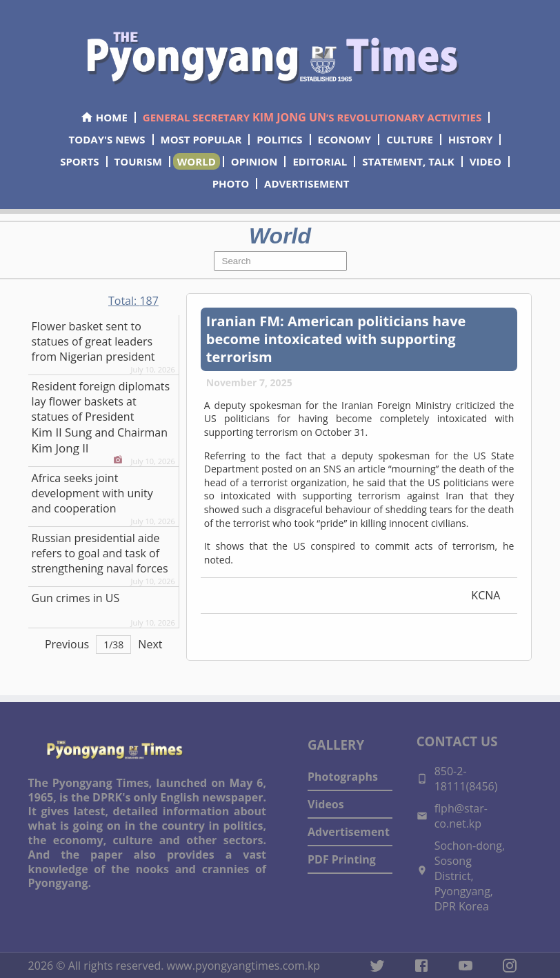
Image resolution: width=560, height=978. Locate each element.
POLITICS (279, 139)
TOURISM (138, 161)
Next (150, 644)
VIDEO (486, 161)
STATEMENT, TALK (408, 161)
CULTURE (410, 139)
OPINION (254, 161)
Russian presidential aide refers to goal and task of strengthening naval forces (100, 553)
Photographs (343, 777)
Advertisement (349, 832)
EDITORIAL (320, 161)
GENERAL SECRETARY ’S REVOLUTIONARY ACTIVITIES (312, 117)
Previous (67, 644)
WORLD (197, 161)
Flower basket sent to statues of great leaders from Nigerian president (93, 341)
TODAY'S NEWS (107, 139)
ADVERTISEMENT (307, 183)
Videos (326, 804)
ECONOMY (345, 139)
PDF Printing (342, 859)
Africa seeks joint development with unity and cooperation (92, 493)
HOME (104, 117)
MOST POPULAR (201, 139)
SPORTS (79, 161)
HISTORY (471, 139)
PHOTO (231, 183)
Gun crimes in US (76, 598)
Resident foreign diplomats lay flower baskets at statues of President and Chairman (101, 417)
